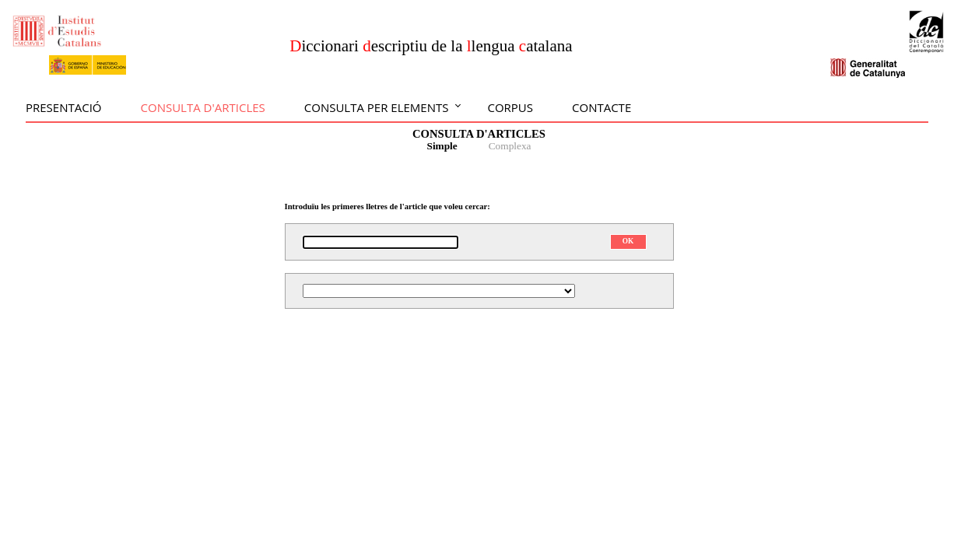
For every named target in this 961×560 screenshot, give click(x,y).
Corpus (510, 107)
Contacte (602, 107)
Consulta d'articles (203, 107)
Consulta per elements (377, 107)
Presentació (64, 107)
